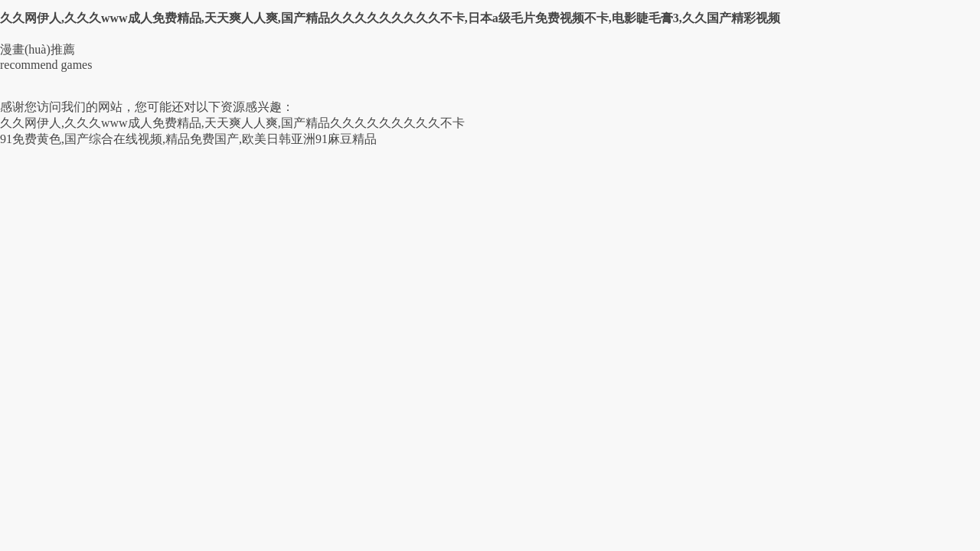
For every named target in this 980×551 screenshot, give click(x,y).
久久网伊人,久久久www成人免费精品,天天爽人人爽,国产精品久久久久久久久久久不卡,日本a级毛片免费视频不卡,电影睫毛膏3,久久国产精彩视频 (390, 18)
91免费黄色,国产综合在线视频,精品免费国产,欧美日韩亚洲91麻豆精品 (188, 139)
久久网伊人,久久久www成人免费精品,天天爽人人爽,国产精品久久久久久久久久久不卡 (232, 123)
